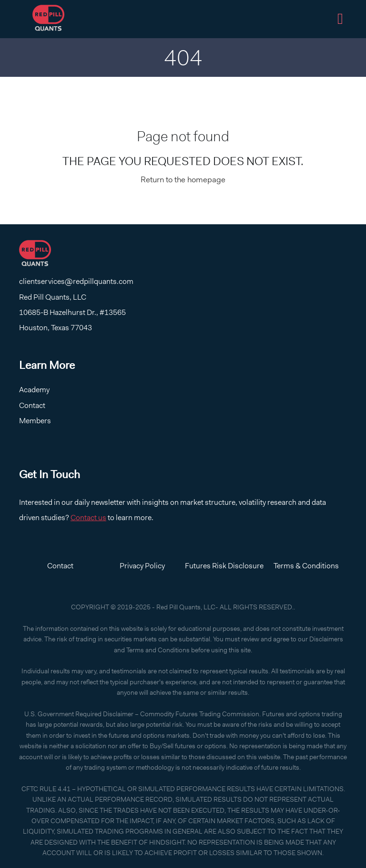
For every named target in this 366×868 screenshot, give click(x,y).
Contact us (88, 518)
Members (35, 421)
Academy (34, 390)
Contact (32, 405)
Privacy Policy (142, 566)
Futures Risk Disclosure (224, 566)
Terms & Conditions (306, 566)
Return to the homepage (183, 179)
